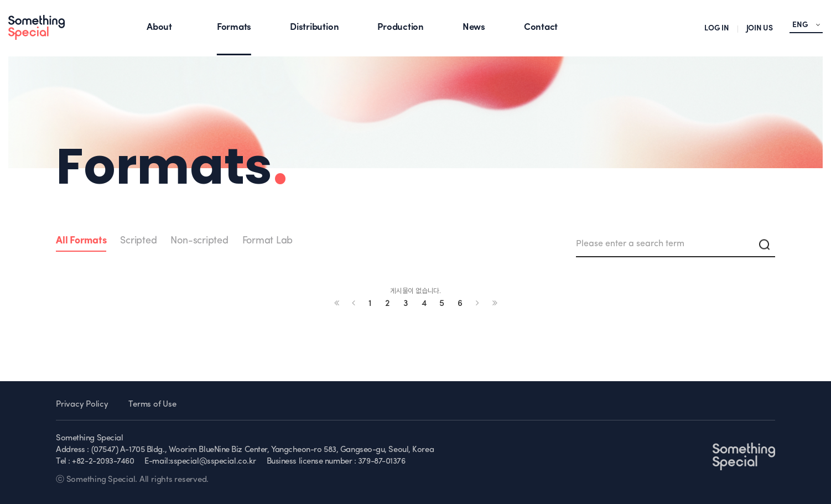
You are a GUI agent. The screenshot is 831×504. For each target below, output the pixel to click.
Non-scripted (199, 241)
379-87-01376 (382, 462)
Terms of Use (152, 405)
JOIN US (760, 28)
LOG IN (717, 28)
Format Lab (268, 241)
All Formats (81, 241)
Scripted (138, 241)
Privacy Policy (82, 405)
